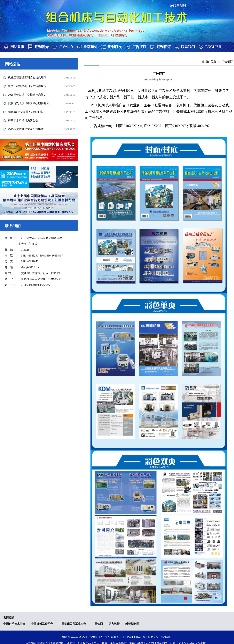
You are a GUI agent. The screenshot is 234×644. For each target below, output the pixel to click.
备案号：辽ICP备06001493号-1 (129, 637)
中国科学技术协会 (14, 624)
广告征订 (139, 47)
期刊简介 (42, 47)
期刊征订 (164, 47)
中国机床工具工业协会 (72, 624)
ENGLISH (213, 47)
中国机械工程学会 (42, 624)
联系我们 (188, 47)
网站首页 (17, 47)
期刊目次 (115, 47)
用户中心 (66, 47)
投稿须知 (90, 47)
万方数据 (114, 624)
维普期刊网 (132, 624)
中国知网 (97, 624)
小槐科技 (166, 637)
